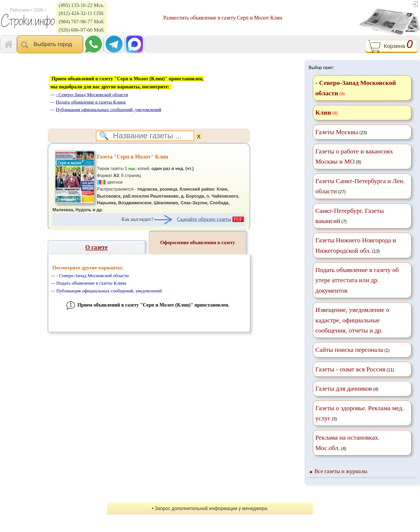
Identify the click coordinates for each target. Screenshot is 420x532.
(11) (355, 369)
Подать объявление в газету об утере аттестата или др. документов (357, 280)
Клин (323, 112)
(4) (347, 388)
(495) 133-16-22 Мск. (82, 5)
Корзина (391, 46)
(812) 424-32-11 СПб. (82, 13)
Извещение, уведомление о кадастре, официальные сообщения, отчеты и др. (352, 320)
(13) (356, 245)
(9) (354, 156)
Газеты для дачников (344, 388)
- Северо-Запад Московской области (92, 276)
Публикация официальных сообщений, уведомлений (109, 291)
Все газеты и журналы (341, 471)
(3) (359, 413)
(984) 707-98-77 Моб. (82, 22)
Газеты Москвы (337, 132)
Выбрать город (50, 45)
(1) (352, 350)
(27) (360, 186)
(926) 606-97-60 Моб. (82, 30)
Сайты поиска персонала (349, 350)
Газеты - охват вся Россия (350, 369)
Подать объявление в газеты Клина (91, 283)
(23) (341, 132)
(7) (350, 216)
